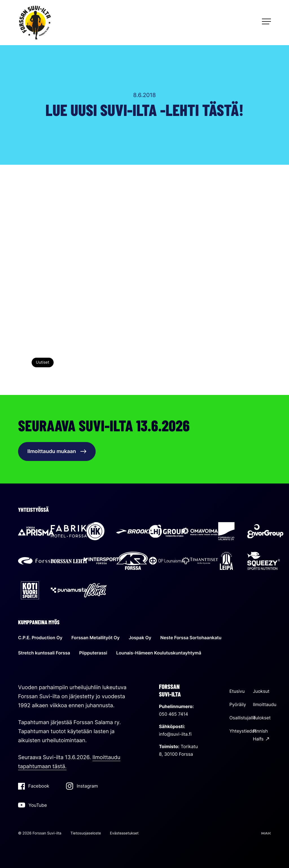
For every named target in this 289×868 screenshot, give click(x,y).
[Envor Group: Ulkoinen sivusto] (265, 532)
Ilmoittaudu (265, 703)
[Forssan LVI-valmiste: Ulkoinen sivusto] (226, 532)
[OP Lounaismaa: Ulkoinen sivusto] (167, 562)
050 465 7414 (174, 713)
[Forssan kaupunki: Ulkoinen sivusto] (36, 562)
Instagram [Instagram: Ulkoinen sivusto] (82, 785)
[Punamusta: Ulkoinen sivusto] (69, 591)
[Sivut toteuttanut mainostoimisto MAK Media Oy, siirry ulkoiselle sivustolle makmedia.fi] (266, 832)
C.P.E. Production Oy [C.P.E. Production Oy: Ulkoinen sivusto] (40, 637)
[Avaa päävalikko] (266, 21)
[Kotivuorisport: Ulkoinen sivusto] (30, 591)
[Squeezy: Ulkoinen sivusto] (264, 562)
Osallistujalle (243, 716)
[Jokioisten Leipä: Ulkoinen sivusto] (226, 562)
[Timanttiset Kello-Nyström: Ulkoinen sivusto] (200, 562)
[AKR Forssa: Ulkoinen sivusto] (132, 562)
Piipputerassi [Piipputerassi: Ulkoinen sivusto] (94, 652)
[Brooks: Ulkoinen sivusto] (134, 532)
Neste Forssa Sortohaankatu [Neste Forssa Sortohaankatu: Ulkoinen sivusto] (193, 637)
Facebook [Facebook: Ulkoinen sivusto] (34, 785)
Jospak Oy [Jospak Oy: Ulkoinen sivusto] (142, 637)
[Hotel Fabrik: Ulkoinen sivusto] (69, 532)
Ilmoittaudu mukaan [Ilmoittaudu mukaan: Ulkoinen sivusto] (57, 451)
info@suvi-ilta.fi (175, 733)
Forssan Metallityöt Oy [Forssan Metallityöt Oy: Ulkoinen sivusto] (96, 637)
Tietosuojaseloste (86, 832)
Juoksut (261, 690)
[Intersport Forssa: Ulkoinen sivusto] (102, 562)
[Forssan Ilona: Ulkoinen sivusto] (95, 591)
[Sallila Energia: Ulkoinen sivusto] (200, 532)
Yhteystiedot (243, 729)
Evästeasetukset (124, 832)
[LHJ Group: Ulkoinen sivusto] (167, 532)
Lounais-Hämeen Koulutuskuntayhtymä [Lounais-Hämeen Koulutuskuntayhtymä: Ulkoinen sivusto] (161, 652)
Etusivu (237, 690)
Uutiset (43, 362)
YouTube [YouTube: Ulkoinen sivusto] (32, 804)
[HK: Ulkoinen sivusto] (95, 532)
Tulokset (262, 716)
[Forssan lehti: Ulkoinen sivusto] (69, 562)
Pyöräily (238, 703)
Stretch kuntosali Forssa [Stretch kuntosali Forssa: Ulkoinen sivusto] (44, 652)
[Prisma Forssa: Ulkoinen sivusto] (36, 532)
